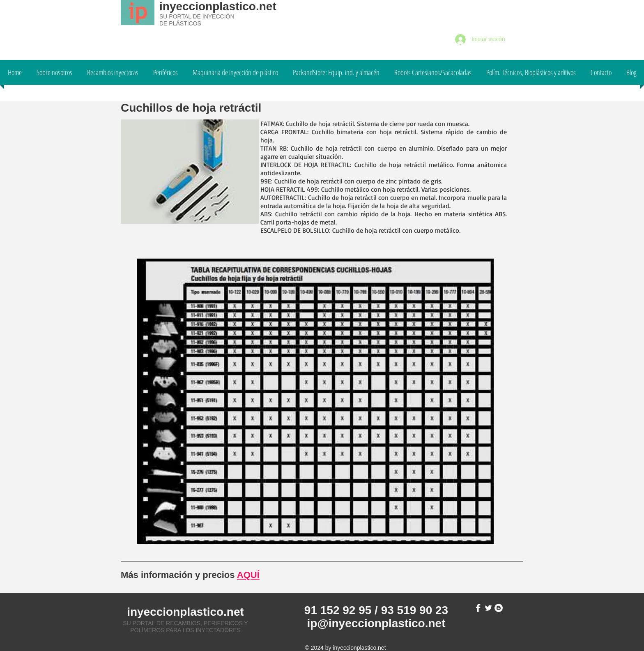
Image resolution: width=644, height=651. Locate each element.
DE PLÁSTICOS (180, 23)
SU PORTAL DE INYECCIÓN (197, 16)
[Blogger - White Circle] (499, 608)
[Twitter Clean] (488, 608)
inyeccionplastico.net (218, 6)
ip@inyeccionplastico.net (376, 623)
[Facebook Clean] (478, 608)
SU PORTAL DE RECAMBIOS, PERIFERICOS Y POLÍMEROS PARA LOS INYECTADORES (185, 627)
